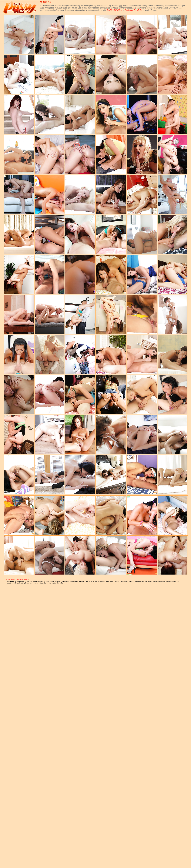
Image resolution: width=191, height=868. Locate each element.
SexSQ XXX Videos (115, 10)
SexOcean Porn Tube (134, 10)
